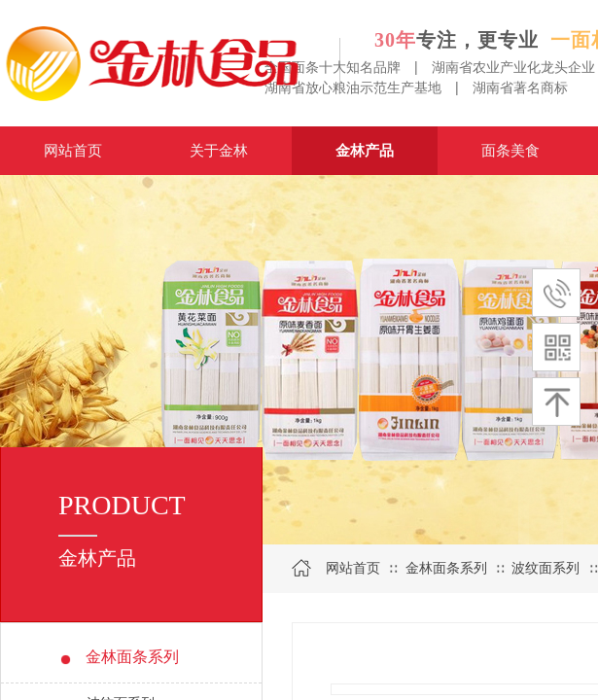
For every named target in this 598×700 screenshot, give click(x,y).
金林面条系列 (446, 568)
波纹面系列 (545, 568)
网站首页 (353, 568)
